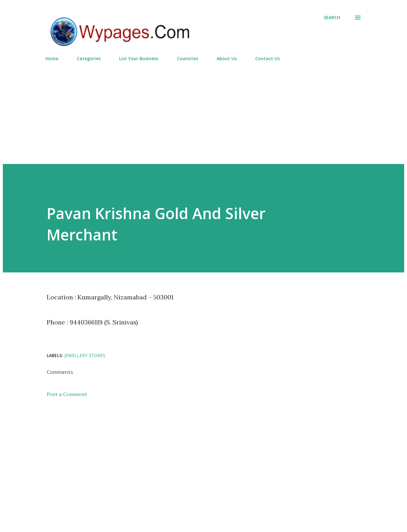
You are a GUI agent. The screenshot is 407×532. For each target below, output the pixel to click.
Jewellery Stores (85, 355)
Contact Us (267, 58)
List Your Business (139, 58)
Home (52, 58)
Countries (188, 58)
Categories (89, 58)
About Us (227, 58)
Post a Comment (67, 394)
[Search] (332, 18)
